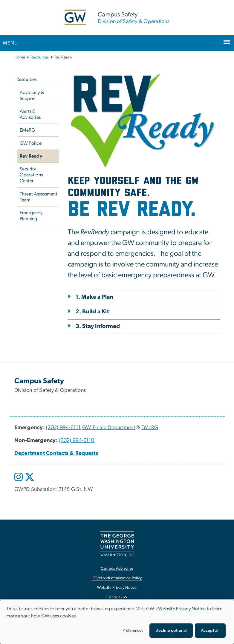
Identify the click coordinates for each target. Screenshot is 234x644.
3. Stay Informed (98, 326)
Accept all (210, 631)
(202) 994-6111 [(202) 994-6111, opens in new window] (64, 428)
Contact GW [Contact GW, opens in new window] (117, 597)
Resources (40, 57)
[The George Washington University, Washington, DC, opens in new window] (117, 544)
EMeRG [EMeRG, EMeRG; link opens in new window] (150, 428)
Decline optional (171, 631)
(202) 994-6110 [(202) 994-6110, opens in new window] (77, 440)
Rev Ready (31, 156)
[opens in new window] (19, 481)
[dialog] (117, 622)
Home (20, 57)
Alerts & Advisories (30, 114)
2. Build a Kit (92, 312)
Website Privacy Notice (182, 609)
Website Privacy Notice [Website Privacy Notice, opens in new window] (117, 588)
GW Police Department (109, 428)
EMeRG (27, 130)
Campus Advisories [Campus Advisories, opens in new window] (117, 569)
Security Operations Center (31, 175)
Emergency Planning (31, 216)
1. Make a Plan (95, 297)
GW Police (31, 143)
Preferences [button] (133, 631)
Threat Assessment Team (39, 197)
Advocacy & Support (32, 95)
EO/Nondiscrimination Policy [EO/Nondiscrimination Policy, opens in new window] (117, 578)
